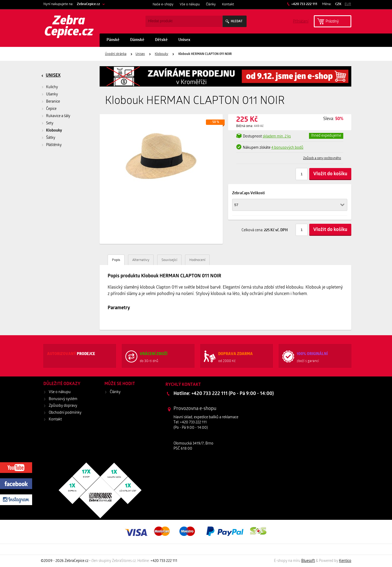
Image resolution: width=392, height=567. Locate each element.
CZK (338, 4)
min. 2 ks (277, 137)
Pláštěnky (54, 145)
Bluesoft (308, 561)
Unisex (184, 40)
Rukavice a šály (58, 116)
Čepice (51, 109)
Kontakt (228, 4)
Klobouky (161, 54)
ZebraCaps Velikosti (248, 193)
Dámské (137, 40)
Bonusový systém (63, 399)
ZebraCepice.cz (88, 4)
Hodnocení (197, 260)
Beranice (53, 102)
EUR (348, 4)
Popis (116, 260)
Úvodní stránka (116, 54)
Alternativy (141, 260)
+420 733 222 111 (304, 4)
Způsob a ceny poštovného (322, 158)
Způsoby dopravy (63, 406)
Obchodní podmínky (65, 413)
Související (169, 260)
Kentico (345, 561)
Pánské (113, 40)
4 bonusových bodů (287, 148)
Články (211, 4)
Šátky (51, 138)
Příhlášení (301, 21)
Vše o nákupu (190, 4)
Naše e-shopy (163, 4)
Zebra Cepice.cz (69, 27)
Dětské (161, 40)
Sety (50, 123)
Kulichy (52, 87)
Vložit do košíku (330, 174)
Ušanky (52, 94)
